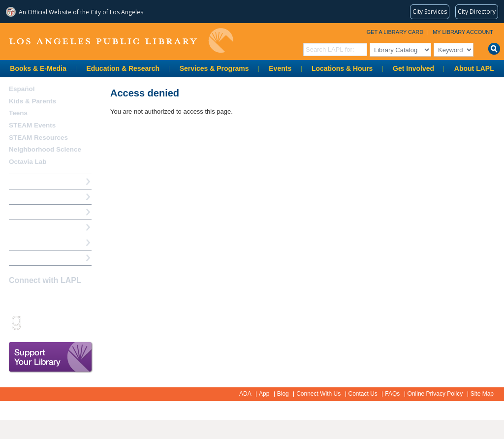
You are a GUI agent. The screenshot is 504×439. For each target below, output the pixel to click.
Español (22, 89)
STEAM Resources (38, 138)
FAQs (392, 394)
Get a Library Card (395, 32)
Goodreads (15, 322)
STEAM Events (32, 125)
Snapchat (32, 322)
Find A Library (30, 258)
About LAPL (474, 68)
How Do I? (25, 181)
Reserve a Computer (40, 212)
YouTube (67, 300)
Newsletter (67, 322)
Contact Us (363, 394)
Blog (283, 394)
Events (280, 68)
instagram (32, 300)
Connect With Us (318, 394)
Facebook (15, 300)
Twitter (50, 300)
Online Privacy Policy (435, 394)
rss (50, 322)
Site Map (482, 394)
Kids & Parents (32, 101)
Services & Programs (214, 68)
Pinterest (84, 300)
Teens (18, 113)
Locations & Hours (342, 68)
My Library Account (463, 32)
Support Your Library (51, 357)
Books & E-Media (38, 68)
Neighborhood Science (45, 149)
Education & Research (123, 68)
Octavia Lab (28, 162)
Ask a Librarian (32, 227)
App (264, 394)
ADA (245, 394)
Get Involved (413, 68)
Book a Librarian (34, 242)
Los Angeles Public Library (121, 41)
